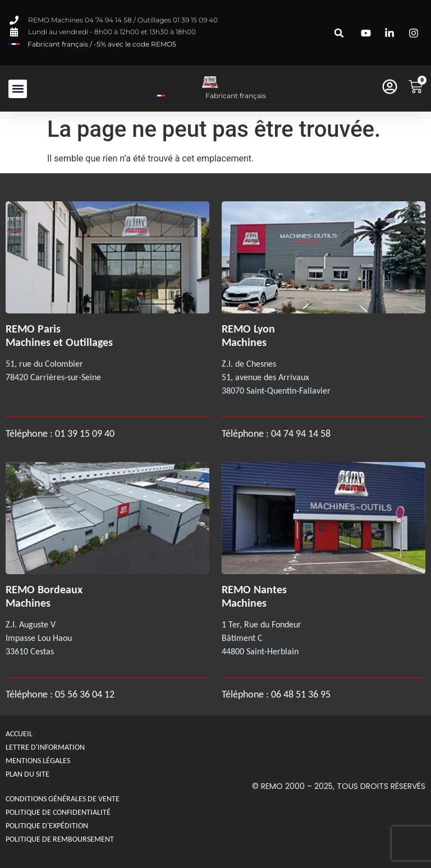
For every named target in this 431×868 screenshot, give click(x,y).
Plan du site (27, 774)
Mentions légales (38, 761)
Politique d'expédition (47, 826)
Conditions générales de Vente (63, 799)
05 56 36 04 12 (85, 694)
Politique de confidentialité (58, 812)
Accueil (19, 734)
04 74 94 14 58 (301, 433)
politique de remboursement (60, 839)
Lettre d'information (45, 747)
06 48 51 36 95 (301, 694)
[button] (339, 33)
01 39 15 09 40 (84, 433)
